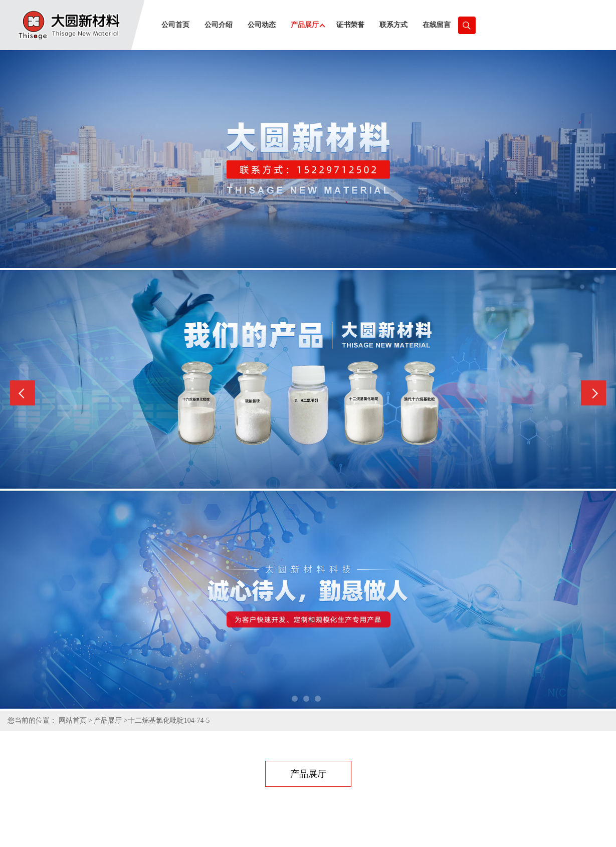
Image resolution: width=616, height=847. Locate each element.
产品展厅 (108, 720)
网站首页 (73, 720)
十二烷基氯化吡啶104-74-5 (169, 720)
